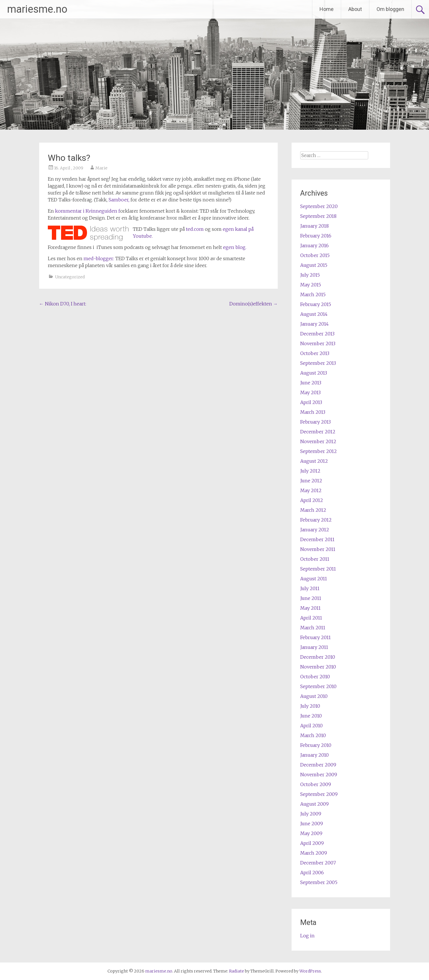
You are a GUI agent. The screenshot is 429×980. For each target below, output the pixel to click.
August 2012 (314, 461)
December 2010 (318, 657)
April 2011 (311, 618)
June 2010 (311, 716)
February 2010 (316, 745)
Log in (307, 936)
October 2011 (315, 559)
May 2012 (311, 490)
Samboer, (119, 200)
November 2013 (318, 343)
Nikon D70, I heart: (63, 304)
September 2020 (319, 206)
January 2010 (314, 755)
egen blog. (234, 247)
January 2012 (315, 530)
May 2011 (310, 608)
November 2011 (318, 549)
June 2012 (311, 481)
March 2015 (313, 294)
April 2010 (311, 726)
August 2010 (314, 696)
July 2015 (310, 275)
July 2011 (310, 588)
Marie (101, 168)
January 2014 (314, 324)
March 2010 (313, 735)
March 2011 (313, 628)
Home (327, 9)
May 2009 (311, 833)
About (355, 9)
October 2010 (315, 677)
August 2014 (314, 314)
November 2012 (318, 441)
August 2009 (314, 804)
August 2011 (314, 579)
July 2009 (311, 814)
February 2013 (315, 422)
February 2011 (315, 637)
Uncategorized (70, 277)
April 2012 (312, 500)
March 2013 (313, 412)
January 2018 (314, 226)
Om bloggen (390, 9)
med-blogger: (99, 258)
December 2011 (317, 539)
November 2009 (319, 775)
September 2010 (318, 686)
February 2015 (316, 304)
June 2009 (312, 824)
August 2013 (314, 373)
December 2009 (318, 765)
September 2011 (318, 569)
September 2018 (318, 216)
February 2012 (316, 520)
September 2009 (319, 794)
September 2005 (319, 882)
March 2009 (314, 853)
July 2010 (310, 706)
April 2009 (312, 843)
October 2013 (315, 353)
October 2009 (316, 784)
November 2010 (318, 667)
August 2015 (314, 265)
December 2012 (318, 432)
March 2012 (313, 510)
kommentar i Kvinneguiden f (88, 211)
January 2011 (314, 647)
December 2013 (317, 334)
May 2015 (311, 285)
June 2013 (311, 383)
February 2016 (316, 236)
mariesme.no (37, 9)
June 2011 (311, 598)
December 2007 (318, 863)
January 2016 (314, 246)
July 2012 (310, 471)
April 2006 (312, 873)
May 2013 (310, 392)
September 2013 (318, 363)
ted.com (195, 229)
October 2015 (315, 255)
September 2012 (319, 451)
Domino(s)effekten (254, 304)
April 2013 (311, 402)
